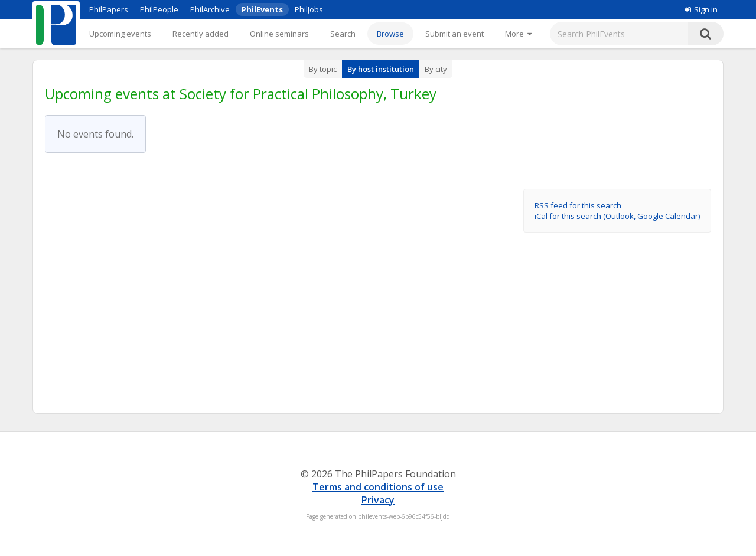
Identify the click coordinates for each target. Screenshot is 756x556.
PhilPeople (159, 9)
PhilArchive (210, 9)
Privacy (378, 500)
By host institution (381, 69)
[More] (518, 34)
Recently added (201, 34)
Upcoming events (120, 34)
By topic (323, 69)
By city (436, 69)
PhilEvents (262, 9)
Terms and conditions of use (378, 487)
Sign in (701, 9)
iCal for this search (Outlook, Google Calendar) (617, 216)
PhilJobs (309, 9)
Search (343, 34)
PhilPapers (109, 9)
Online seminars (279, 34)
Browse (390, 34)
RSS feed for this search (578, 205)
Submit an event (454, 34)
